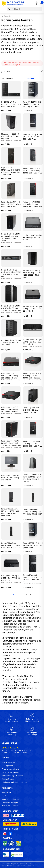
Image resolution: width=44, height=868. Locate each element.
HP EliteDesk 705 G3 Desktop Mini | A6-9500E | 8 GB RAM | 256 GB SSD (11, 274)
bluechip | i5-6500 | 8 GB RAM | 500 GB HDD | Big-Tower (11, 137)
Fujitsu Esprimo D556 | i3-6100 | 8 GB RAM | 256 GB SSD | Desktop (11, 376)
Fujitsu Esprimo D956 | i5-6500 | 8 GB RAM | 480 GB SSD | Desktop (11, 410)
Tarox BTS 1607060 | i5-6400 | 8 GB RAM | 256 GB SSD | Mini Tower (32, 104)
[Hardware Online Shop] (13, 3)
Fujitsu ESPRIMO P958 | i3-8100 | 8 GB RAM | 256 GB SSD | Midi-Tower (33, 204)
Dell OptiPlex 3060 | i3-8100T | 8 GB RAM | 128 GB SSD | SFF (11, 579)
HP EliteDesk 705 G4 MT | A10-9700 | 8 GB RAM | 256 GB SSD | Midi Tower (11, 309)
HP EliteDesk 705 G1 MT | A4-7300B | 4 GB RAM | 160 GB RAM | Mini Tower (11, 238)
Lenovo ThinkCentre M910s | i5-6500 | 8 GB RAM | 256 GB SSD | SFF (11, 545)
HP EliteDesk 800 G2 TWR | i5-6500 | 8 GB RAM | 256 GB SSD (11, 342)
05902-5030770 (11, 748)
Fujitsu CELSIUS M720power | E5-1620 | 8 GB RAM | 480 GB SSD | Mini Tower (11, 171)
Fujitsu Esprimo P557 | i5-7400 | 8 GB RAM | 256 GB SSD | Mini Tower (11, 444)
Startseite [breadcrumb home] (8, 16)
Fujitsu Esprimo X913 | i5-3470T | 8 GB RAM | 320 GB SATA (10, 478)
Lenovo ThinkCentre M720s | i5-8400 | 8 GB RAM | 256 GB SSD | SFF (32, 512)
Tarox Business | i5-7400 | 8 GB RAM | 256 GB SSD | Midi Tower (33, 137)
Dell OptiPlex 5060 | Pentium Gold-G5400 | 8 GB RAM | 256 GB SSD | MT (33, 579)
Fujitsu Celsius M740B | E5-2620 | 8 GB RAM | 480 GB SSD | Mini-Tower (33, 171)
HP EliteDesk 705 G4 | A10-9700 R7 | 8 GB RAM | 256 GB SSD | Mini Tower (33, 274)
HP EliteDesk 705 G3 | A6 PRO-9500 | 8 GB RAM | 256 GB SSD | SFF (33, 237)
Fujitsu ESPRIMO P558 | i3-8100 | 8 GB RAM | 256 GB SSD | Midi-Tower (33, 444)
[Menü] (4, 9)
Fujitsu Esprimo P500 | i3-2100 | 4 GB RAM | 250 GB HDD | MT (32, 410)
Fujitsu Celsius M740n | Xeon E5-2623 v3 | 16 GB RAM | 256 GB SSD (11, 204)
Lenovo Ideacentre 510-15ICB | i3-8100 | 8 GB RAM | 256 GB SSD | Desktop (32, 478)
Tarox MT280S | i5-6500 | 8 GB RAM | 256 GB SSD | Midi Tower (33, 545)
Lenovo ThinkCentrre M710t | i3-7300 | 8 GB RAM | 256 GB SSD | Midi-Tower (10, 512)
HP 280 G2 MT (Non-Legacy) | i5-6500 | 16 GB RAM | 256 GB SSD (11, 104)
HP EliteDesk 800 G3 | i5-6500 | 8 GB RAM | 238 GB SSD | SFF (33, 343)
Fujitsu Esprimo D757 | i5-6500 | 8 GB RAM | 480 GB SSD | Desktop (33, 376)
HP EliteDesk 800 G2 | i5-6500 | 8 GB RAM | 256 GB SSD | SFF (33, 309)
